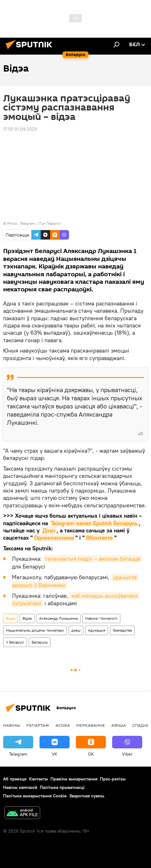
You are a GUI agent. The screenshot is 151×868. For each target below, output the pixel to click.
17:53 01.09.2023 (20, 129)
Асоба (63, 725)
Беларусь (40, 642)
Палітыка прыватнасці (62, 787)
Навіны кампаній (20, 787)
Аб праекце (15, 779)
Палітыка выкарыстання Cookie (35, 796)
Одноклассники (54, 538)
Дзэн (49, 530)
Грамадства (122, 630)
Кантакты (39, 779)
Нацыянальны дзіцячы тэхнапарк (35, 630)
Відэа (10, 618)
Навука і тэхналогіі (101, 618)
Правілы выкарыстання (74, 779)
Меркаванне (91, 725)
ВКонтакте (99, 538)
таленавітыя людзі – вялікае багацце (93, 559)
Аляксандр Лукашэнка (58, 618)
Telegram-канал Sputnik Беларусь (94, 523)
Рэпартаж (38, 725)
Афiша (119, 725)
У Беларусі (15, 642)
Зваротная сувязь (87, 796)
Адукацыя (97, 630)
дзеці (76, 630)
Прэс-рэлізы (113, 779)
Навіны (12, 725)
